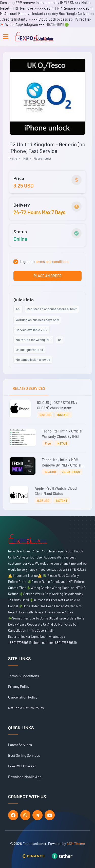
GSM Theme (76, 843)
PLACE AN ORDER (48, 276)
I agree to (44, 262)
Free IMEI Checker (22, 766)
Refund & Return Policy (26, 708)
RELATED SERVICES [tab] (29, 388)
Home (13, 158)
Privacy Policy (19, 686)
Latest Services (20, 745)
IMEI (25, 158)
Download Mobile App (25, 777)
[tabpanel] (48, 453)
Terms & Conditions (24, 676)
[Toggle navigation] (6, 37)
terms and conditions (52, 262)
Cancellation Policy (23, 697)
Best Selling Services (24, 755)
